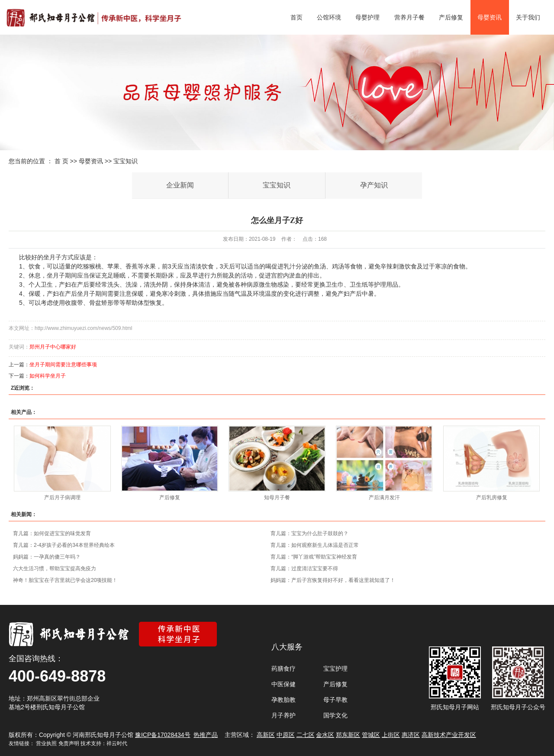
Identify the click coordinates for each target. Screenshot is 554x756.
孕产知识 (374, 185)
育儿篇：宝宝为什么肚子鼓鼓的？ (309, 533)
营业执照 (46, 743)
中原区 (286, 735)
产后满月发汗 (384, 498)
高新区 (266, 735)
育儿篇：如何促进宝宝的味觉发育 (52, 533)
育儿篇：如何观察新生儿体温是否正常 (315, 545)
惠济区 (411, 735)
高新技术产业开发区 (449, 735)
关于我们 (528, 17)
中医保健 (283, 684)
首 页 (61, 161)
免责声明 (69, 743)
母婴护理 (367, 17)
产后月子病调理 (62, 498)
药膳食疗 (283, 669)
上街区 (391, 735)
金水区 (325, 735)
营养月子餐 (409, 17)
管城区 (371, 735)
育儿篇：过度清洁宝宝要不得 (304, 569)
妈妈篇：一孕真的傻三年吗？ (47, 557)
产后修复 (451, 17)
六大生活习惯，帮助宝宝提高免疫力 (55, 569)
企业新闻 (180, 185)
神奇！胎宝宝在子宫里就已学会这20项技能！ (65, 580)
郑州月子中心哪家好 (53, 347)
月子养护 (283, 715)
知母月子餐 (277, 498)
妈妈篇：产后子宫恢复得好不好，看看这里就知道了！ (333, 580)
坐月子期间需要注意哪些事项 (63, 365)
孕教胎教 (283, 700)
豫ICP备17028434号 (163, 735)
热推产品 (206, 735)
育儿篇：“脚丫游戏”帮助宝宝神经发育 (314, 557)
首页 (296, 17)
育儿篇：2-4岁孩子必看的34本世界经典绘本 (64, 545)
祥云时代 (117, 743)
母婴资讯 (490, 17)
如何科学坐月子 (48, 376)
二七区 (306, 735)
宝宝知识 (126, 161)
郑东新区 (348, 735)
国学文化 (335, 715)
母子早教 (335, 700)
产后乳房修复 (492, 498)
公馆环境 (329, 17)
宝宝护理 (335, 669)
